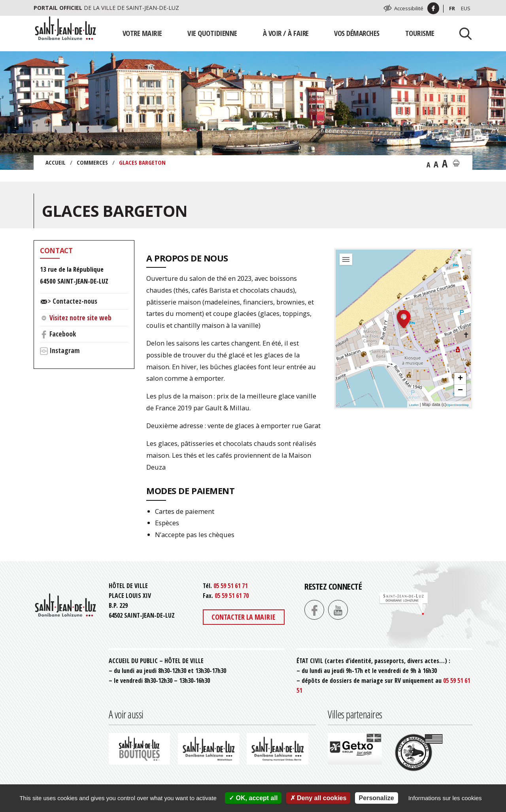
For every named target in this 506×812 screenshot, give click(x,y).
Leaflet (414, 405)
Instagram (65, 350)
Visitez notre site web (80, 318)
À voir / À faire (286, 33)
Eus (466, 8)
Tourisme (420, 33)
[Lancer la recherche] (463, 33)
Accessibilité (409, 8)
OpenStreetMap (458, 405)
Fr (452, 8)
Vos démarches (357, 33)
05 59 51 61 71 (230, 586)
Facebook (63, 334)
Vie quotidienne (212, 33)
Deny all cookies (318, 798)
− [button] (460, 391)
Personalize (377, 798)
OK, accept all (253, 798)
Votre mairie (142, 33)
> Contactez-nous (73, 301)
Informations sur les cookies (445, 798)
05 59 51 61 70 (232, 596)
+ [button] (460, 379)
